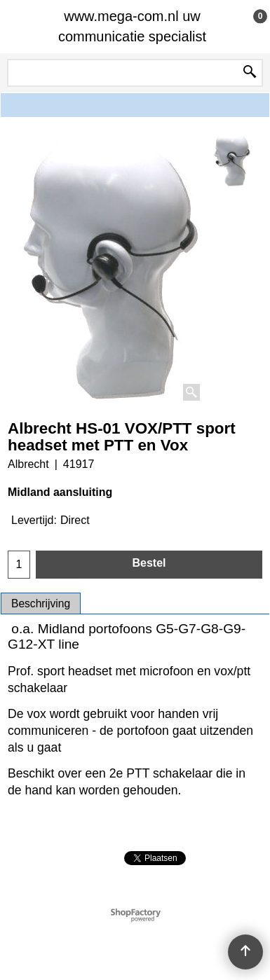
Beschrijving (41, 603)
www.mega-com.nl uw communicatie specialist (132, 26)
